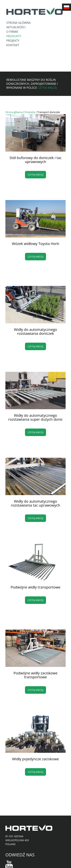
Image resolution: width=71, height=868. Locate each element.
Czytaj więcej (47, 88)
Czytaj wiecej (35, 175)
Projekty (13, 41)
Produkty (14, 36)
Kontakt (13, 45)
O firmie (12, 32)
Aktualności (16, 27)
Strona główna (19, 23)
